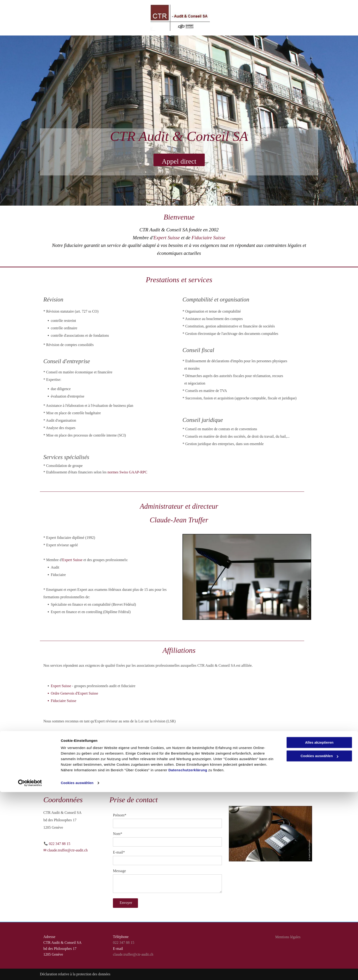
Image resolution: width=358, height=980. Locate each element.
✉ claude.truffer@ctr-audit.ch (66, 850)
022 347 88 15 (60, 844)
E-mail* (119, 852)
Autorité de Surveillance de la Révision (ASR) (85, 741)
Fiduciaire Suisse (208, 238)
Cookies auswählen (77, 971)
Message (119, 871)
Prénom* (120, 815)
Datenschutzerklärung (188, 958)
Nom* (118, 834)
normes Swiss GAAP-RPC (128, 472)
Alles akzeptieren (319, 930)
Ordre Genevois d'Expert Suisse (74, 693)
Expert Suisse (167, 238)
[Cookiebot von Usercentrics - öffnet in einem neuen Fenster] (30, 971)
